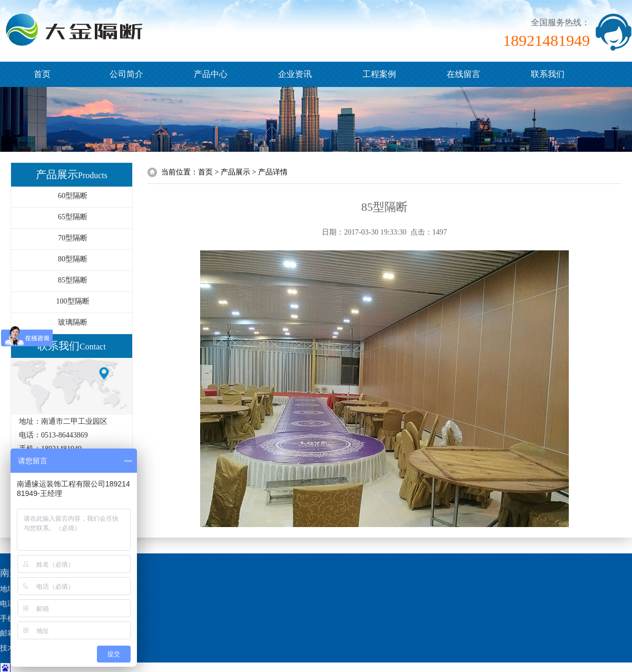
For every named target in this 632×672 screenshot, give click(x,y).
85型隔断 (73, 280)
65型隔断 (73, 217)
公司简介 (126, 74)
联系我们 (548, 74)
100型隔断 (73, 301)
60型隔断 (73, 196)
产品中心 (211, 74)
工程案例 (379, 74)
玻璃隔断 (73, 322)
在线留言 (463, 74)
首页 (42, 74)
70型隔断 (73, 238)
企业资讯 (295, 74)
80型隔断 (73, 259)
